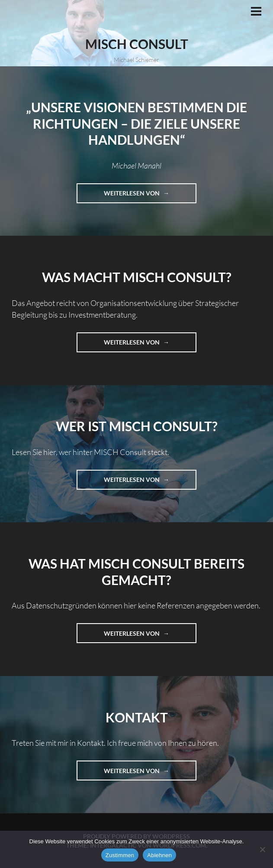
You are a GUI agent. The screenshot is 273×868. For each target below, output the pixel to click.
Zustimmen (120, 855)
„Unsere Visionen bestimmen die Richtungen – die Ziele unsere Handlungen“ (136, 123)
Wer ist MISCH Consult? (137, 426)
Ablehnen (159, 855)
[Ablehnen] (262, 849)
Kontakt (137, 717)
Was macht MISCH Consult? (137, 277)
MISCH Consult (137, 44)
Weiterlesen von (150, 196)
